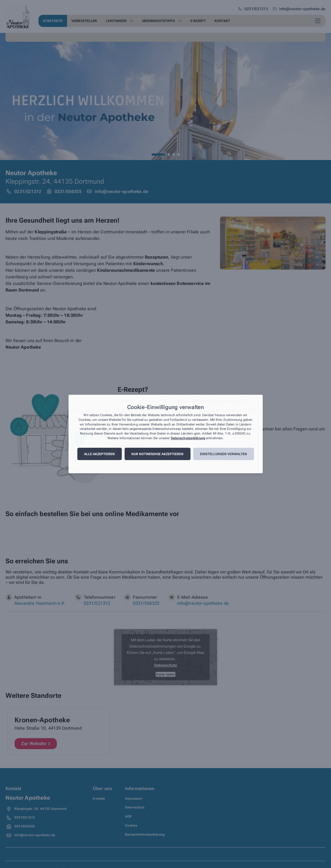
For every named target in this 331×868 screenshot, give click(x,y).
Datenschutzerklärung (188, 438)
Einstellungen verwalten (223, 454)
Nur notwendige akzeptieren (157, 454)
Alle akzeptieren (99, 454)
